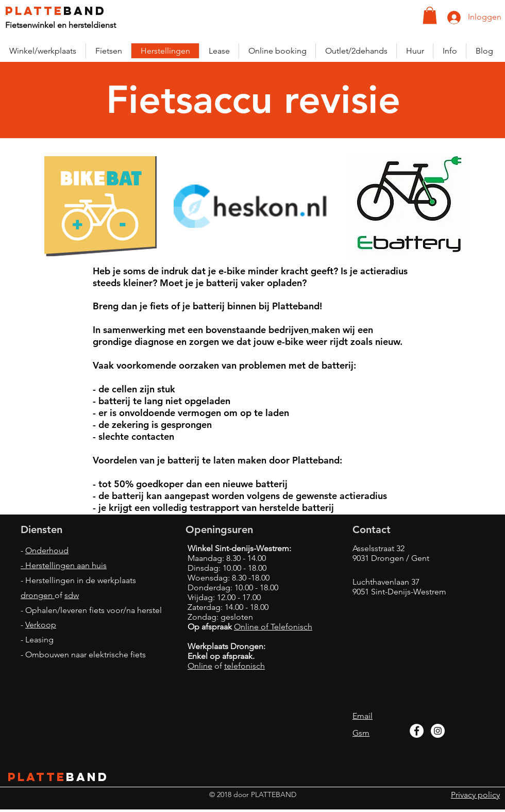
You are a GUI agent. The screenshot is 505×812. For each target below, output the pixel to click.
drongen (38, 595)
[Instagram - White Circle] (438, 731)
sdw (72, 595)
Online (200, 666)
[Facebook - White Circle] (417, 731)
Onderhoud (47, 550)
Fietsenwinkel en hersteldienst (61, 25)
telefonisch (245, 666)
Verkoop (41, 625)
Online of (252, 627)
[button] (430, 15)
